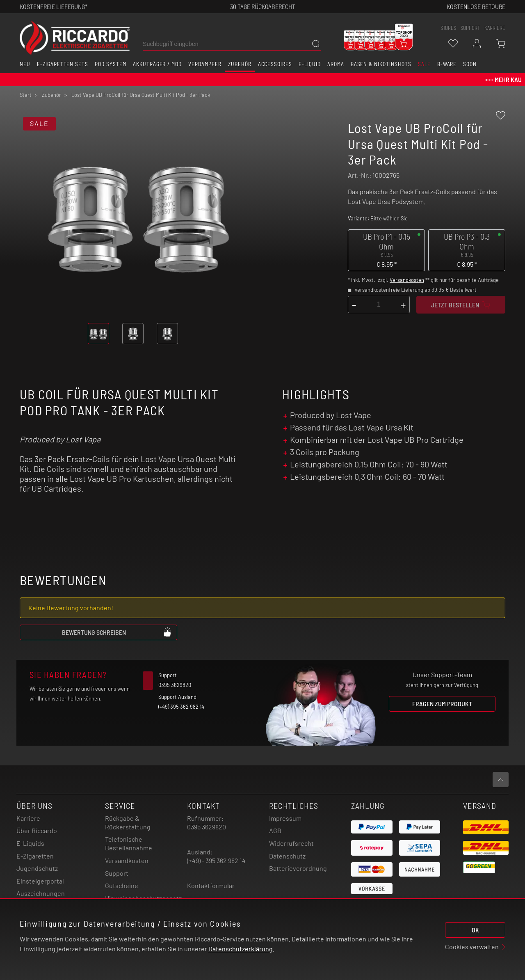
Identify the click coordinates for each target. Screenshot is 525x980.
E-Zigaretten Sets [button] (63, 64)
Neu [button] (25, 64)
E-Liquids (30, 843)
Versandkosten (407, 280)
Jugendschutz (37, 868)
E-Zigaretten (35, 856)
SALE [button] (424, 64)
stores (448, 28)
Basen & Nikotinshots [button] (381, 64)
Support (117, 873)
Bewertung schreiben (117, 632)
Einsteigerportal (40, 881)
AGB (275, 830)
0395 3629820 (207, 827)
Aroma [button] (336, 64)
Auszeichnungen (41, 893)
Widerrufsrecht (291, 843)
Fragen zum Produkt (442, 704)
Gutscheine (122, 885)
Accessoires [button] (275, 64)
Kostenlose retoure (476, 6)
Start (26, 95)
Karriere (495, 28)
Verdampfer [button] (205, 64)
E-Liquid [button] (310, 64)
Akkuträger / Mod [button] (157, 64)
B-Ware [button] (447, 64)
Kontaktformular (211, 885)
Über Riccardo (37, 830)
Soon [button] (470, 64)
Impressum (285, 818)
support (470, 28)
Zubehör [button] (240, 64)
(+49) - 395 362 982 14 (216, 860)
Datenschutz (287, 856)
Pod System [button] (111, 64)
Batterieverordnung (298, 868)
